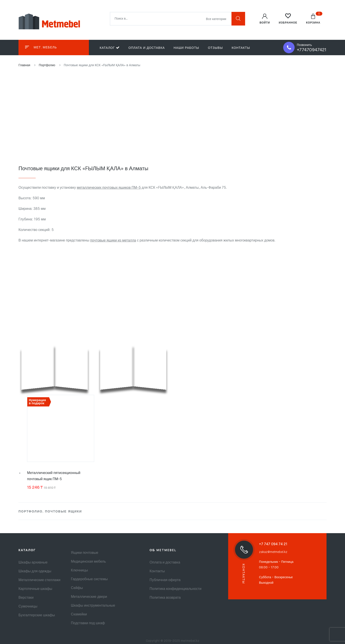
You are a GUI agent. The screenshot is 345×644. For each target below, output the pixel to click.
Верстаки (26, 598)
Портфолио (30, 512)
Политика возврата (165, 598)
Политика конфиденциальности (176, 589)
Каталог (110, 48)
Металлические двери (89, 597)
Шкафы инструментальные (93, 606)
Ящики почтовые (84, 553)
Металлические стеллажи (39, 580)
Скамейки (79, 615)
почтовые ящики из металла (113, 241)
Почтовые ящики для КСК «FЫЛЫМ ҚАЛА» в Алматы (83, 169)
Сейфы (77, 588)
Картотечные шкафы (35, 589)
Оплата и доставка (147, 48)
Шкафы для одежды (35, 571)
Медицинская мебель (88, 562)
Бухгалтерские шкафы (37, 615)
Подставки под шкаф (88, 623)
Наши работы (186, 48)
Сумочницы (28, 607)
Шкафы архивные (33, 563)
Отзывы (215, 48)
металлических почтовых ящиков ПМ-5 (109, 188)
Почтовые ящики (63, 512)
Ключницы (79, 571)
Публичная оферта (165, 580)
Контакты (241, 48)
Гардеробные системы (89, 579)
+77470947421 (312, 50)
